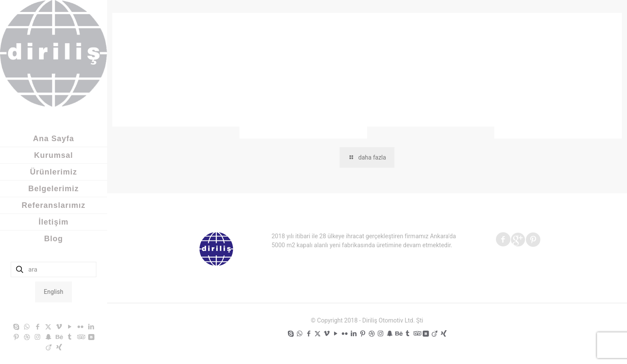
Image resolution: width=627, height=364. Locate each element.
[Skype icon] (16, 327)
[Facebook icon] (37, 327)
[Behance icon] (59, 337)
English (53, 292)
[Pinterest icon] (16, 337)
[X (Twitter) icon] (48, 327)
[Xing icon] (59, 347)
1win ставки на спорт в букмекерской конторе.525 (429, 95)
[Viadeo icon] (49, 347)
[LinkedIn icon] (91, 327)
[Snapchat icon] (48, 337)
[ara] (54, 269)
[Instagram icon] (37, 337)
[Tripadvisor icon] (80, 337)
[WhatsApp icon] (27, 327)
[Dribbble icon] (27, 337)
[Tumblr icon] (70, 337)
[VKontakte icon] (91, 337)
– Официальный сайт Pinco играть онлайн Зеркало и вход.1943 (175, 95)
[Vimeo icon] (59, 327)
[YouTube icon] (70, 327)
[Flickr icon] (80, 327)
